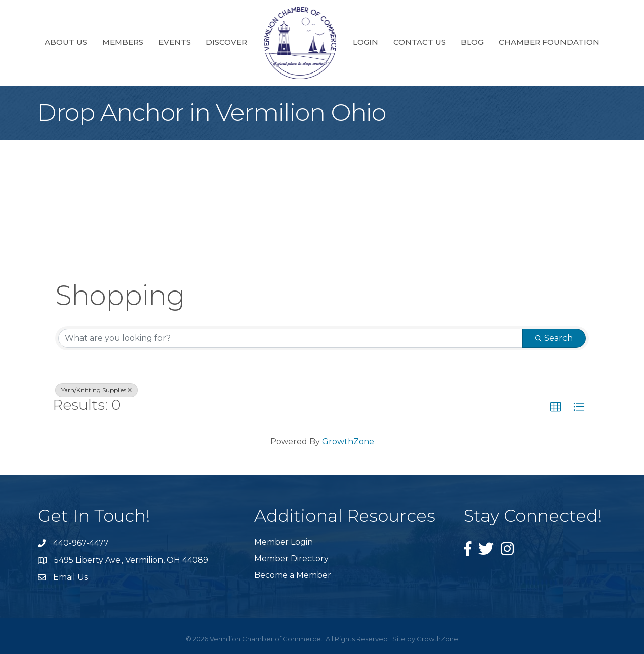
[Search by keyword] (291, 338)
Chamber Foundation (549, 42)
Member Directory (291, 559)
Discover (226, 42)
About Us (66, 42)
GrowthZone (348, 441)
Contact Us (420, 42)
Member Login (284, 542)
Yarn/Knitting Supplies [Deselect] (97, 390)
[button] (556, 407)
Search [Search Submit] (554, 338)
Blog (472, 42)
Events (175, 42)
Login (366, 42)
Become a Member (293, 575)
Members (123, 42)
